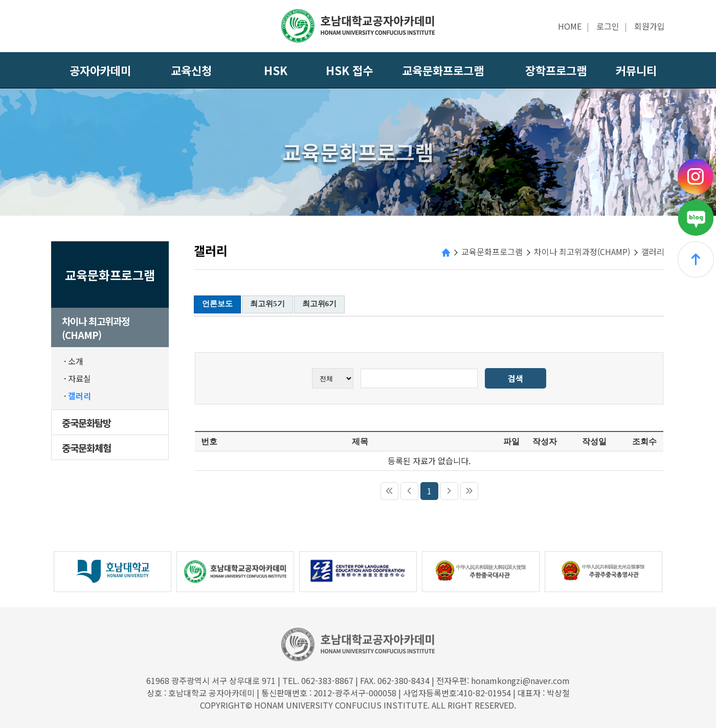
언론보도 (217, 304)
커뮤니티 (636, 70)
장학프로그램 (556, 70)
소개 (76, 361)
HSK (276, 70)
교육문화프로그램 (443, 70)
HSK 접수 (349, 70)
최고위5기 (267, 304)
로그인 (608, 26)
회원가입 (650, 26)
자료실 (80, 378)
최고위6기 (320, 304)
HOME (570, 26)
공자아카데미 (100, 70)
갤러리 (80, 396)
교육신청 (191, 70)
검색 (516, 378)
